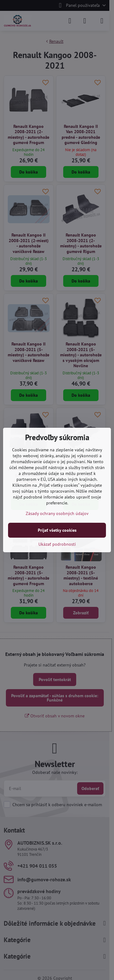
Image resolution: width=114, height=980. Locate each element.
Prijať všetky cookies (57, 530)
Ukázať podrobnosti (57, 544)
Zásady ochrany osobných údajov (57, 513)
